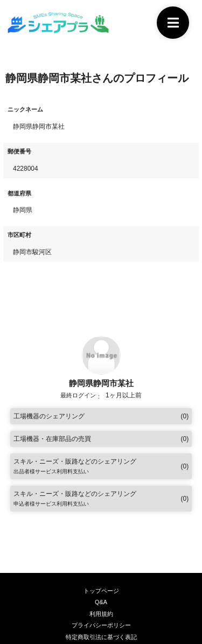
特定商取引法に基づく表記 (101, 637)
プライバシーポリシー (101, 625)
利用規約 (101, 614)
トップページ (101, 591)
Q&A (101, 602)
